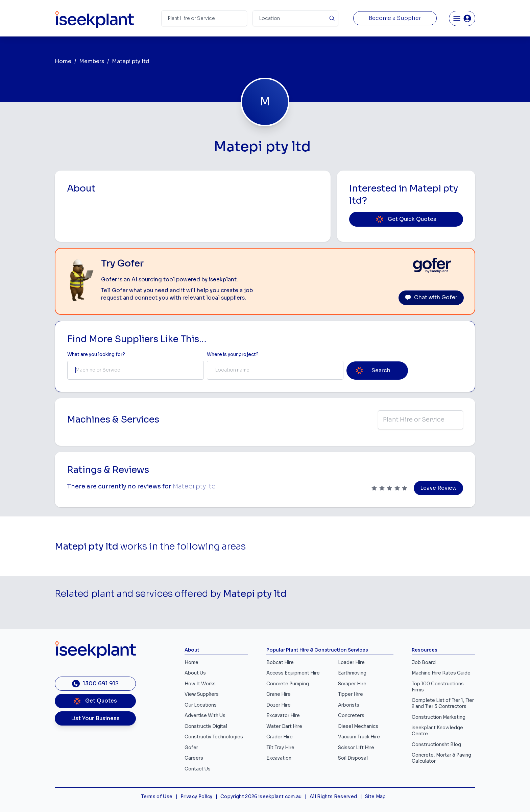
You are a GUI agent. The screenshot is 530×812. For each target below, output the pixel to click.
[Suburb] (295, 18)
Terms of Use (157, 797)
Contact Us (198, 769)
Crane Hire (279, 694)
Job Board (424, 663)
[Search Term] (204, 18)
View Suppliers (202, 694)
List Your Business (95, 718)
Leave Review (438, 488)
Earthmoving (352, 673)
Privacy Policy (197, 797)
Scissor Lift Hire (356, 748)
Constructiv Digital (206, 726)
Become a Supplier (395, 18)
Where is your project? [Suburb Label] (233, 354)
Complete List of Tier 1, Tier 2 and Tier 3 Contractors (443, 703)
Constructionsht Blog (436, 745)
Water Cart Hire (284, 726)
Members (92, 61)
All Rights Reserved (333, 797)
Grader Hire (280, 737)
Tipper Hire (351, 694)
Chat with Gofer (431, 298)
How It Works (200, 684)
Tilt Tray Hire (280, 748)
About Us (195, 673)
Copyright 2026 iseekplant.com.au (261, 797)
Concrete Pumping (288, 684)
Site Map (376, 797)
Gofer (191, 748)
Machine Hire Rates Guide (441, 673)
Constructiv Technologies (214, 737)
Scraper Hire (352, 684)
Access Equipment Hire (293, 673)
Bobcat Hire (280, 663)
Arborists (349, 705)
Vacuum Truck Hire (359, 737)
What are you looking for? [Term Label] (96, 354)
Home (63, 61)
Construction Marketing (439, 717)
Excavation (279, 758)
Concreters (351, 716)
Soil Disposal (353, 758)
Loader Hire (351, 663)
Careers (194, 758)
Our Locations (201, 705)
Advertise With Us (205, 716)
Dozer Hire (279, 705)
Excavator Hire (283, 716)
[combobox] (136, 370)
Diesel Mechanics (358, 726)
